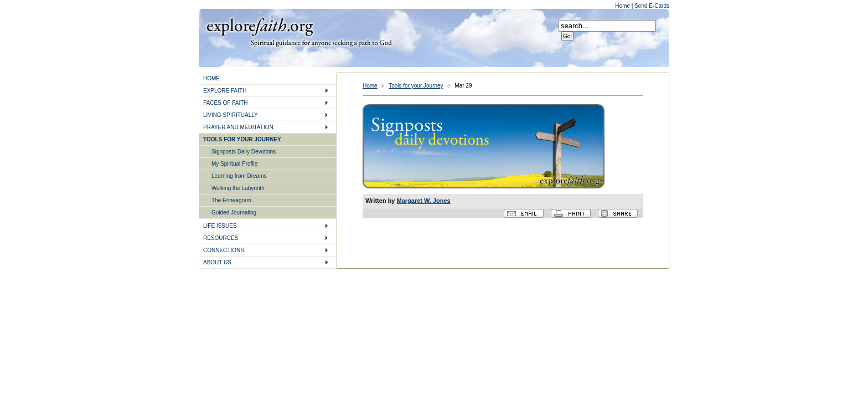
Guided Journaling (234, 213)
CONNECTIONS (224, 250)
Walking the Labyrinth (238, 188)
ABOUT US (217, 262)
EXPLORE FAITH (225, 91)
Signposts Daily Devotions (244, 152)
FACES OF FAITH (226, 103)
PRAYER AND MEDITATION (238, 127)
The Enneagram (231, 200)
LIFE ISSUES (220, 226)
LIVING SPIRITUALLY (231, 115)
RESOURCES (221, 238)
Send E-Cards (652, 6)
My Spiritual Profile (234, 164)
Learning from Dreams (239, 176)
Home (623, 6)
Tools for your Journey (416, 86)
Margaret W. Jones (424, 201)
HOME (211, 78)
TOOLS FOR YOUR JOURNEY (242, 139)
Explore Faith (260, 26)
